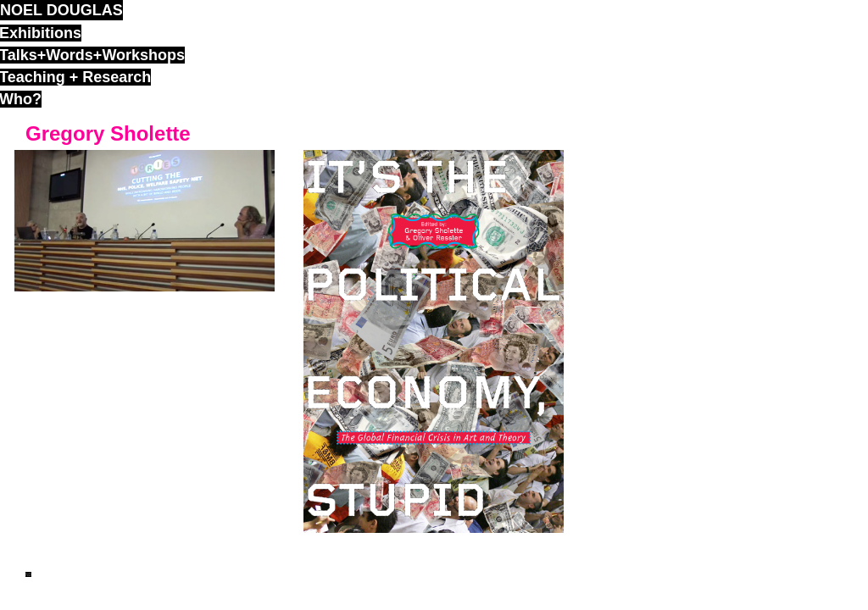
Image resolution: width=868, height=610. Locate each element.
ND (28, 574)
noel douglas (61, 10)
